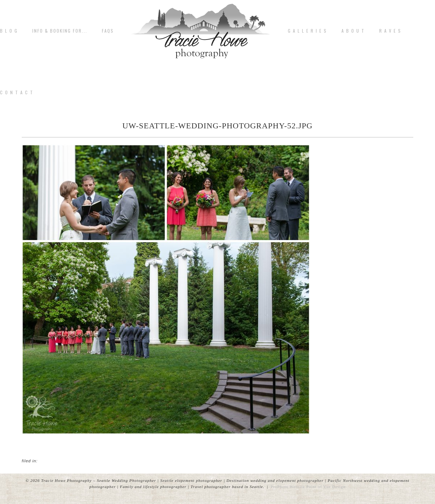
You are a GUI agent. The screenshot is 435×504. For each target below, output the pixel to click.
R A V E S (390, 31)
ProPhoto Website (288, 487)
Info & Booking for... (60, 31)
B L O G (9, 31)
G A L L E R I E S (307, 31)
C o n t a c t (17, 92)
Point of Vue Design (326, 487)
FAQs (108, 31)
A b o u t (353, 31)
